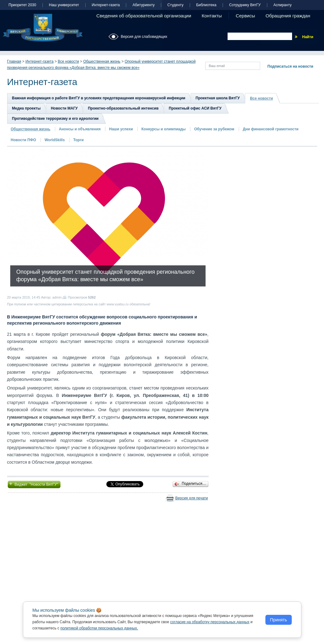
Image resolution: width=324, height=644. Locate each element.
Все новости (68, 61)
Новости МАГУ (64, 108)
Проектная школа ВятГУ (218, 98)
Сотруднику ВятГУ (245, 5)
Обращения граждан (288, 16)
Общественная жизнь (102, 61)
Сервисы (245, 16)
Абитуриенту (143, 5)
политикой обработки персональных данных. (99, 628)
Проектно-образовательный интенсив (123, 108)
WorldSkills (55, 140)
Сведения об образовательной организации (144, 16)
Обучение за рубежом (214, 129)
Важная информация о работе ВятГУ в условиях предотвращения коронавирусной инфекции (99, 98)
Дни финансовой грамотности (271, 129)
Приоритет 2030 (22, 5)
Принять (279, 620)
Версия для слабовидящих (144, 37)
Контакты (212, 16)
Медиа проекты (26, 108)
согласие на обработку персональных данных (210, 622)
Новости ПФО (24, 140)
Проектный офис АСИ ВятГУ (195, 108)
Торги (78, 140)
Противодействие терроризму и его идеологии (55, 119)
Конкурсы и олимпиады (164, 129)
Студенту (175, 5)
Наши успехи (121, 129)
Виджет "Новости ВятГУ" (34, 484)
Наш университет (64, 5)
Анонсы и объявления (80, 129)
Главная (14, 61)
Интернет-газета (106, 5)
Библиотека (206, 5)
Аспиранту (283, 5)
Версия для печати (191, 498)
